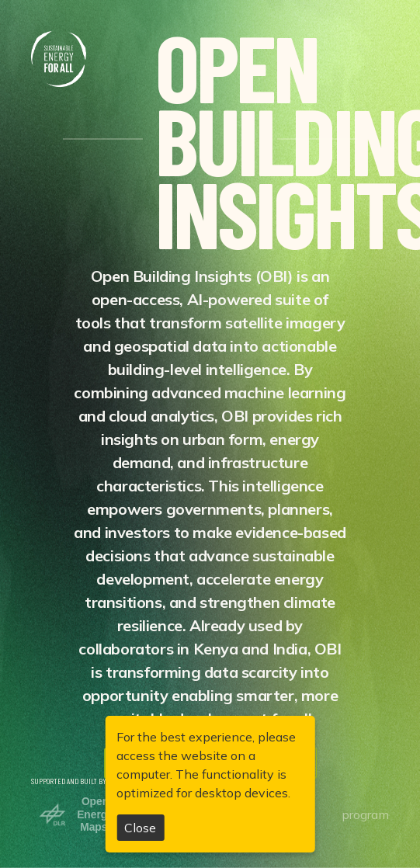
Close (140, 828)
